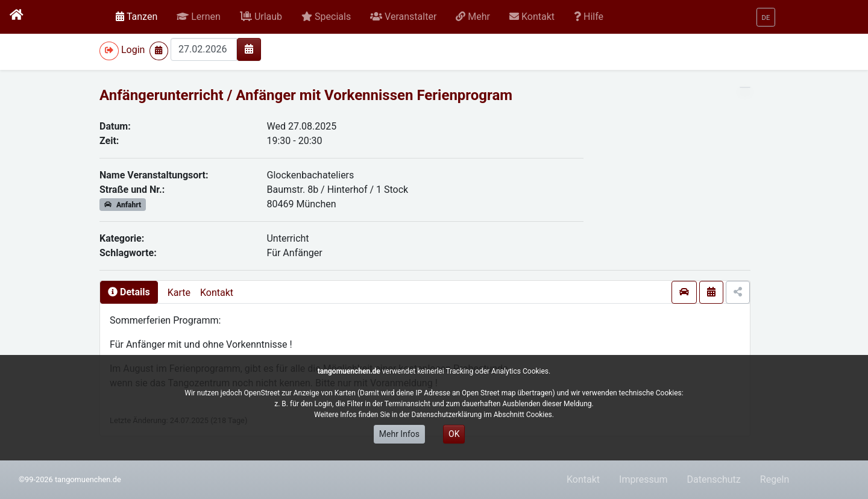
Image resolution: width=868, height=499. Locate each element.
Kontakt (217, 293)
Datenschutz (714, 479)
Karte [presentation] (179, 293)
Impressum (643, 479)
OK (454, 434)
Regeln (775, 479)
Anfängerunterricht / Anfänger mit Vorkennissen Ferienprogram (306, 95)
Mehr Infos (399, 434)
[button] (199, 17)
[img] (249, 49)
